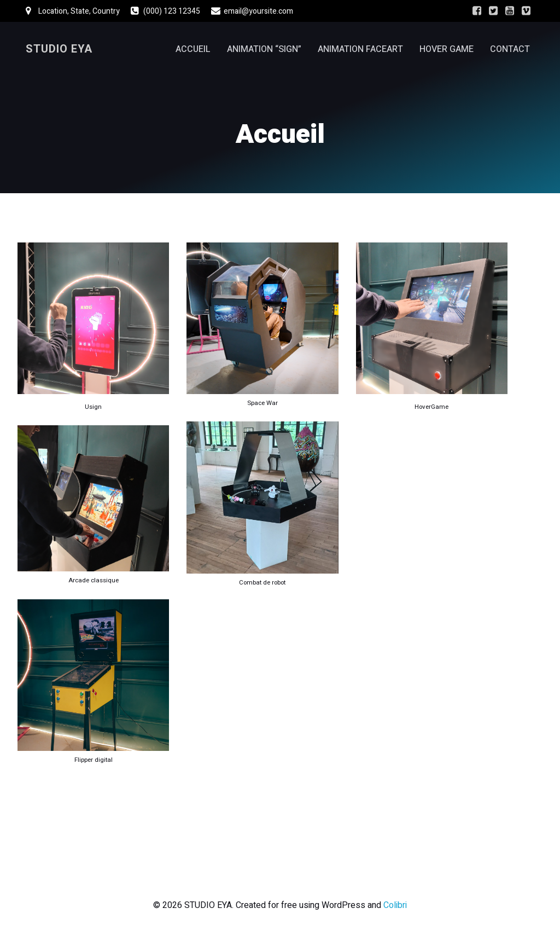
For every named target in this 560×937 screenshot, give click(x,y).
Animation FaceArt (360, 49)
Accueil (193, 49)
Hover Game (447, 49)
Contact (510, 49)
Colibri (395, 905)
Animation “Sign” (264, 49)
